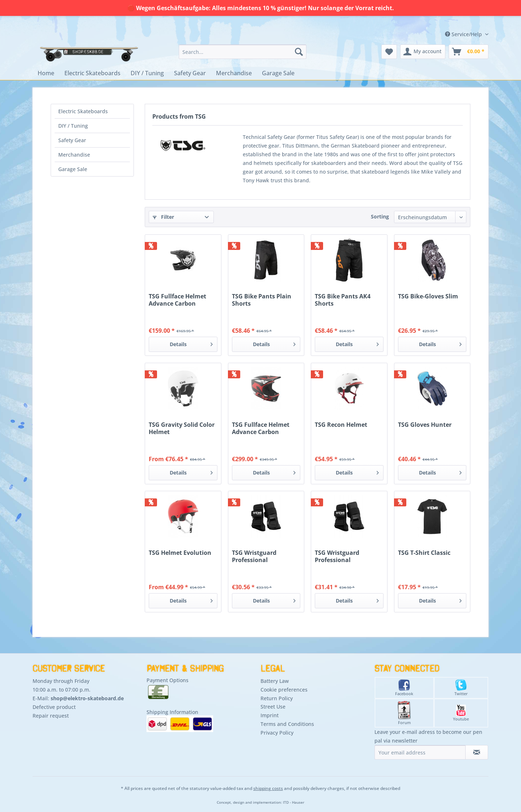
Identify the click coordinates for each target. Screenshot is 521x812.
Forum (404, 713)
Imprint (270, 715)
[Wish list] (389, 52)
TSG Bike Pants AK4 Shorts (343, 300)
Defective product (54, 707)
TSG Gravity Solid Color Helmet (182, 428)
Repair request (51, 716)
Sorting (380, 216)
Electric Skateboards (83, 111)
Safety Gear (72, 140)
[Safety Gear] (190, 73)
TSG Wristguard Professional (254, 556)
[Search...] (243, 52)
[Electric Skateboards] (92, 73)
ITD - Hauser (294, 802)
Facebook (404, 688)
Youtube (461, 713)
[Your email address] (420, 752)
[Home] (46, 73)
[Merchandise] (234, 73)
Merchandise (74, 155)
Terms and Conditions (287, 724)
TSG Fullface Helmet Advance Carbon (177, 300)
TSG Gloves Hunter (425, 425)
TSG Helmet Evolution (180, 553)
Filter (163, 217)
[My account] (423, 52)
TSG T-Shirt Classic (424, 553)
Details (191, 343)
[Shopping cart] (469, 52)
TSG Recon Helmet (341, 425)
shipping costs (268, 788)
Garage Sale (73, 169)
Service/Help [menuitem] (464, 34)
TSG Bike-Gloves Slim (428, 296)
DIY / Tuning (73, 126)
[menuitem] (243, 52)
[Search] (299, 52)
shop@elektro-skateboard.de (87, 698)
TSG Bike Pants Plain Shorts (262, 300)
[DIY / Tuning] (147, 73)
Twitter (461, 688)
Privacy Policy (277, 733)
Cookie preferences (284, 690)
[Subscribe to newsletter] (477, 752)
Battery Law (275, 681)
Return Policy (277, 698)
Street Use (273, 707)
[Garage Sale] (278, 73)
